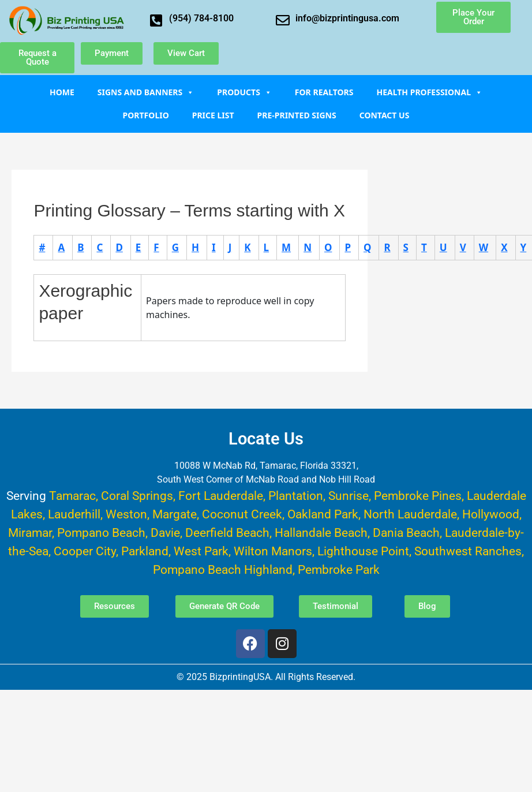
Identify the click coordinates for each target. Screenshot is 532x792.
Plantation (296, 496)
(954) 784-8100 (201, 18)
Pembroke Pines (418, 496)
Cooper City (85, 551)
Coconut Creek (242, 514)
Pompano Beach (101, 533)
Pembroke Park (339, 569)
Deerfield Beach (227, 533)
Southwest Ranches (468, 551)
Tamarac (72, 496)
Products (244, 92)
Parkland (145, 551)
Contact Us (385, 115)
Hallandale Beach (321, 533)
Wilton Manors (273, 551)
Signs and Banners (146, 92)
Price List (213, 115)
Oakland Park (323, 514)
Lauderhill (74, 514)
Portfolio (146, 115)
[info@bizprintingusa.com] (283, 20)
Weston (126, 514)
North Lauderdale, (411, 514)
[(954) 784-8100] (156, 20)
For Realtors (324, 92)
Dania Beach (406, 533)
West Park (201, 551)
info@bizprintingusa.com (347, 18)
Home (62, 92)
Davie (165, 533)
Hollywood (491, 514)
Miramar (30, 533)
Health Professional (429, 92)
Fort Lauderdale (221, 496)
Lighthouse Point (363, 551)
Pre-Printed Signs (297, 115)
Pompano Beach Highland (223, 569)
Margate (175, 514)
